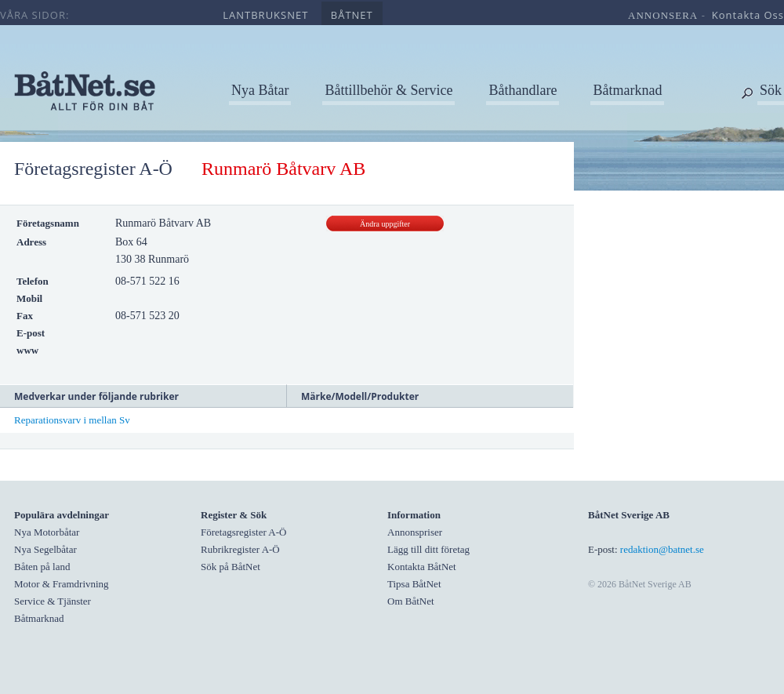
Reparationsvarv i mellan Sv (72, 420)
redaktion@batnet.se (662, 549)
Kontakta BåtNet (422, 567)
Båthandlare (523, 90)
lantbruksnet (265, 15)
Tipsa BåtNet (414, 584)
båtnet (352, 15)
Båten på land (42, 567)
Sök (771, 90)
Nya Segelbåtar (45, 549)
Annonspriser (415, 532)
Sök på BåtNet (230, 567)
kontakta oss (748, 15)
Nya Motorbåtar (47, 532)
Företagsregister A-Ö (93, 169)
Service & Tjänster (53, 601)
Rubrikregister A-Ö (240, 549)
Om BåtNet (411, 601)
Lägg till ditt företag (428, 549)
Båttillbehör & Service (388, 90)
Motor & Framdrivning (62, 584)
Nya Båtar (260, 90)
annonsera (663, 15)
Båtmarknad (627, 90)
